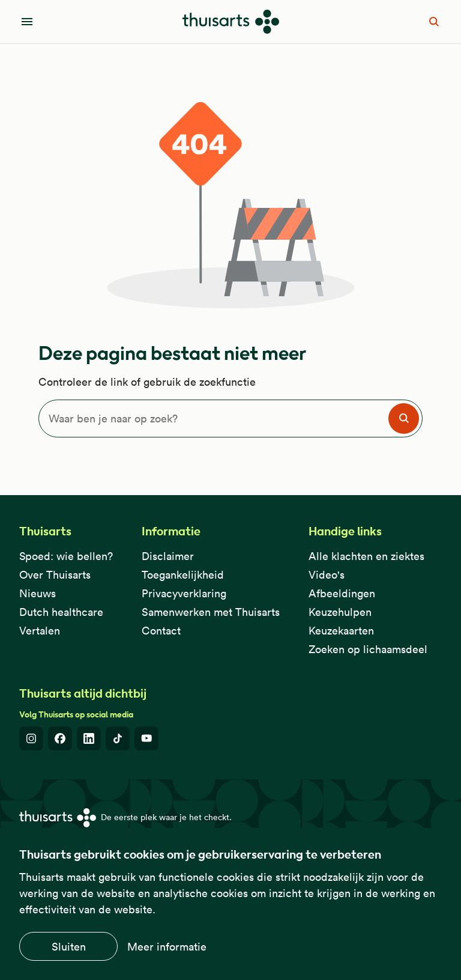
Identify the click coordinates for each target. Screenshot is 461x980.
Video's (327, 575)
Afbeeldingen (342, 593)
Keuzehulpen (340, 612)
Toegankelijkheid (183, 575)
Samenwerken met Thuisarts (211, 612)
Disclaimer (168, 556)
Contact (161, 631)
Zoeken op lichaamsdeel (368, 649)
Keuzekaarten (341, 631)
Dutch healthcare (61, 612)
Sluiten (69, 947)
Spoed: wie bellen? (66, 556)
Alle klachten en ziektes (366, 556)
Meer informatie (167, 947)
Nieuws (38, 593)
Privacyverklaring (184, 593)
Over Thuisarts (55, 575)
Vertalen (40, 631)
